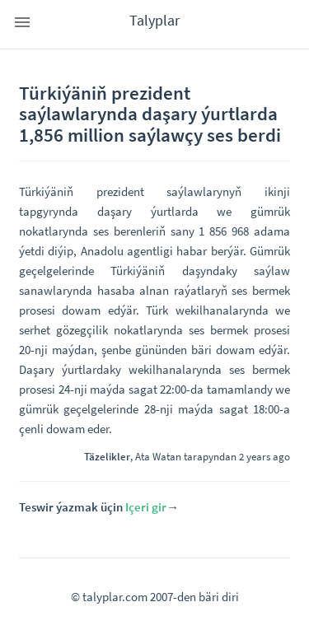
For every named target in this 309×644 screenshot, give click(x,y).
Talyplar (154, 20)
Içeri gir (146, 507)
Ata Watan (158, 456)
